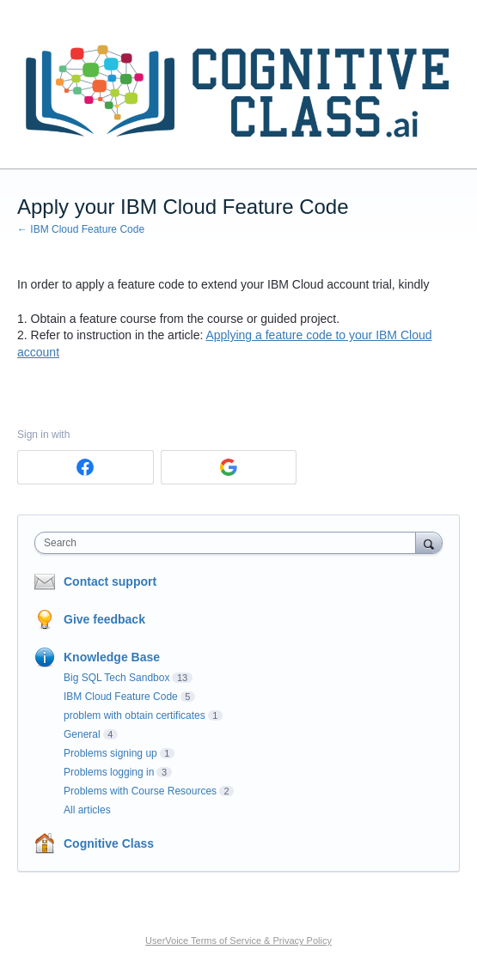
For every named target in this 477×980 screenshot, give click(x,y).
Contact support (110, 581)
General (82, 734)
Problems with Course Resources (140, 791)
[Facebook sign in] (86, 467)
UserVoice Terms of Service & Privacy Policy (238, 940)
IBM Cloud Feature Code (121, 697)
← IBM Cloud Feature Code (81, 229)
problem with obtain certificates (135, 715)
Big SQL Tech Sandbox (116, 678)
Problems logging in (109, 772)
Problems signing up (110, 753)
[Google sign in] (229, 467)
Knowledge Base (112, 657)
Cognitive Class (109, 843)
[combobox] (229, 543)
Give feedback (104, 619)
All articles (87, 810)
